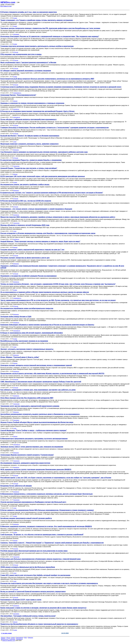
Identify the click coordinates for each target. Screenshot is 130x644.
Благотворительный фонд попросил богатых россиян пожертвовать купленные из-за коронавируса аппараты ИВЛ (47, 79)
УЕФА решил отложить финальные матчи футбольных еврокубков (28, 567)
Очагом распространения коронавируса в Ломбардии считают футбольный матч (33, 502)
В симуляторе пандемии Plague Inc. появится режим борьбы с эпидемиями (31, 160)
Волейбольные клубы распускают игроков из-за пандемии (24, 341)
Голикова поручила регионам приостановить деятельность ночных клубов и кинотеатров (37, 46)
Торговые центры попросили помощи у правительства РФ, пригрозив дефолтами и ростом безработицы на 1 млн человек (50, 28)
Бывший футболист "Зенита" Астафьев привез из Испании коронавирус (30, 136)
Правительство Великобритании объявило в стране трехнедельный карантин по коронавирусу (39, 624)
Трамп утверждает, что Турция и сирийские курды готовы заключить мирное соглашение (37, 20)
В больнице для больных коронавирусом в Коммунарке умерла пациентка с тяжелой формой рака (41, 559)
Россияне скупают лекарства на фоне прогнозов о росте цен (25, 258)
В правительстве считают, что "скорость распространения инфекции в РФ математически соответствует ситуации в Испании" (52, 193)
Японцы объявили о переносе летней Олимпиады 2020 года (25, 225)
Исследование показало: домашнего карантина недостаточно (25, 463)
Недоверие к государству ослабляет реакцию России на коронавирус (29, 276)
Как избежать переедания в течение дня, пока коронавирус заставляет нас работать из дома (38, 390)
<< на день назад (6, 633)
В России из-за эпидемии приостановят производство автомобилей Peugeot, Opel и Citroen (37, 111)
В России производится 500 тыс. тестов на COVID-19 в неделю (26, 201)
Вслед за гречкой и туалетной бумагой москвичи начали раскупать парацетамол (33, 591)
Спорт (15, 142)
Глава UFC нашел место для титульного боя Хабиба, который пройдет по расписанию (35, 575)
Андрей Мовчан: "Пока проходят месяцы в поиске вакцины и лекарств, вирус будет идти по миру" (40, 241)
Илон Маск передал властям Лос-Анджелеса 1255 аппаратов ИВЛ (27, 398)
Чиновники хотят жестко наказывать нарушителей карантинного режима (30, 406)
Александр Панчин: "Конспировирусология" (18, 95)
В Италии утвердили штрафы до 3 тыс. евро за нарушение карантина (29, 12)
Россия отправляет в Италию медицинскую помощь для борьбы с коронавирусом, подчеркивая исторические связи (48, 233)
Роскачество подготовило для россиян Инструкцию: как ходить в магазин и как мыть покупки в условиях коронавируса (49, 583)
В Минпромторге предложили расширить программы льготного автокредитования (34, 439)
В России (16, 52)
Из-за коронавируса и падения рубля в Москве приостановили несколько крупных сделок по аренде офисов (45, 292)
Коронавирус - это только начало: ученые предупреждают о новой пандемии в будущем (36, 209)
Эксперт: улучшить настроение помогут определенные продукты (27, 349)
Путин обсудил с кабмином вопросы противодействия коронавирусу (28, 119)
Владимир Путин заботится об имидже (16, 486)
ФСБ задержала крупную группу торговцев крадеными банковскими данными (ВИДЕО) (36, 469)
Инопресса (16, 109)
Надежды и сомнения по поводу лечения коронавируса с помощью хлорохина (32, 103)
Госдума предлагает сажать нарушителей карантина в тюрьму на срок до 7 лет (32, 250)
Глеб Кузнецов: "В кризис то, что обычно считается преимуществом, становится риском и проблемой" (42, 535)
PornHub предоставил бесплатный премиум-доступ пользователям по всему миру (34, 551)
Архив (13, 638)
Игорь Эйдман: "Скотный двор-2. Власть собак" (20, 357)
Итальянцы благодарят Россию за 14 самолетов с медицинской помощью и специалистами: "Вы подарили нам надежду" (50, 36)
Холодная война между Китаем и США (16, 317)
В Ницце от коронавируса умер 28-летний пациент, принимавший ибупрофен (32, 333)
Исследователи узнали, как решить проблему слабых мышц (25, 184)
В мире (15, 18)
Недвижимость (17, 93)
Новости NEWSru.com (9, 640)
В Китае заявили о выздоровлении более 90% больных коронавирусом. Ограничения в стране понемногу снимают (47, 510)
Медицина (16, 150)
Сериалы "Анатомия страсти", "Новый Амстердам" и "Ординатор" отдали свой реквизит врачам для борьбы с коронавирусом (52, 543)
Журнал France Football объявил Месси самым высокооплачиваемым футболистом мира (37, 422)
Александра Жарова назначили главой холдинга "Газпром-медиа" (27, 455)
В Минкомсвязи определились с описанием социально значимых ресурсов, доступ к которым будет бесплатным (46, 494)
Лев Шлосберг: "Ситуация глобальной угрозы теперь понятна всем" (28, 616)
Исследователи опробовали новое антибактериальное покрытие (27, 308)
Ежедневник (19, 638)
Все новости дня (6, 6)
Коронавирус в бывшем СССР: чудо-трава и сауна (21, 600)
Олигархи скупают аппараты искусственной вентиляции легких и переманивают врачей (36, 365)
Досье (8, 638)
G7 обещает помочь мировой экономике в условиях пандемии (26, 71)
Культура (16, 549)
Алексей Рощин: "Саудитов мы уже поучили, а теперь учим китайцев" (29, 168)
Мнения (15, 101)
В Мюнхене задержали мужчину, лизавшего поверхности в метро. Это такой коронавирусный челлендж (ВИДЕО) (46, 526)
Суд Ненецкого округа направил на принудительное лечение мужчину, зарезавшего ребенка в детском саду (44, 152)
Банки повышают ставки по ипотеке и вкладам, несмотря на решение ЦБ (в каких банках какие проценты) (43, 608)
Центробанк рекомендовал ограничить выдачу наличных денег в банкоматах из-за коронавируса (40, 414)
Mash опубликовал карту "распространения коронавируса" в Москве (28, 62)
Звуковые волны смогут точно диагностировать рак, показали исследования (32, 447)
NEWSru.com (8, 2)
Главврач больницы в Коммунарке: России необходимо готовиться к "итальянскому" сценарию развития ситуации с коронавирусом (55, 128)
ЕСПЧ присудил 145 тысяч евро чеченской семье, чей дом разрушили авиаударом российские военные (43, 176)
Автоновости (17, 117)
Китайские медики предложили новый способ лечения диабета (26, 518)
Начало (3, 638)
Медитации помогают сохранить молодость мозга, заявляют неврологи (29, 144)
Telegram (31, 638)
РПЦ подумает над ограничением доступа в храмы (21, 54)
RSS (25, 638)
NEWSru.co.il (5, 639)
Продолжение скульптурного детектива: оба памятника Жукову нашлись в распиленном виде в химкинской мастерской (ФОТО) (52, 373)
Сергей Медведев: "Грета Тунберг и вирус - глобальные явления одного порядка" (34, 430)
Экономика (16, 34)
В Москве (12, 639)
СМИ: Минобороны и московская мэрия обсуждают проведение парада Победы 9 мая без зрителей (41, 382)
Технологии (16, 166)
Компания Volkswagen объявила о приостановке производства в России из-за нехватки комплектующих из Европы (47, 325)
